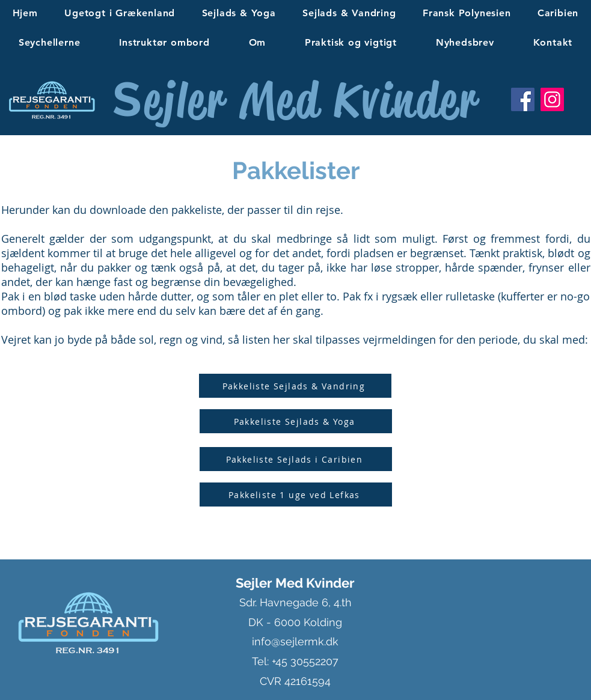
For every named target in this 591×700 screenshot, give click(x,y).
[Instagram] (552, 99)
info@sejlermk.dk (295, 641)
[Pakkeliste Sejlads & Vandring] (295, 386)
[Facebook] (523, 99)
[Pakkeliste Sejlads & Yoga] (296, 421)
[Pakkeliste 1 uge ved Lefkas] (296, 495)
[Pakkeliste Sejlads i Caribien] (296, 459)
